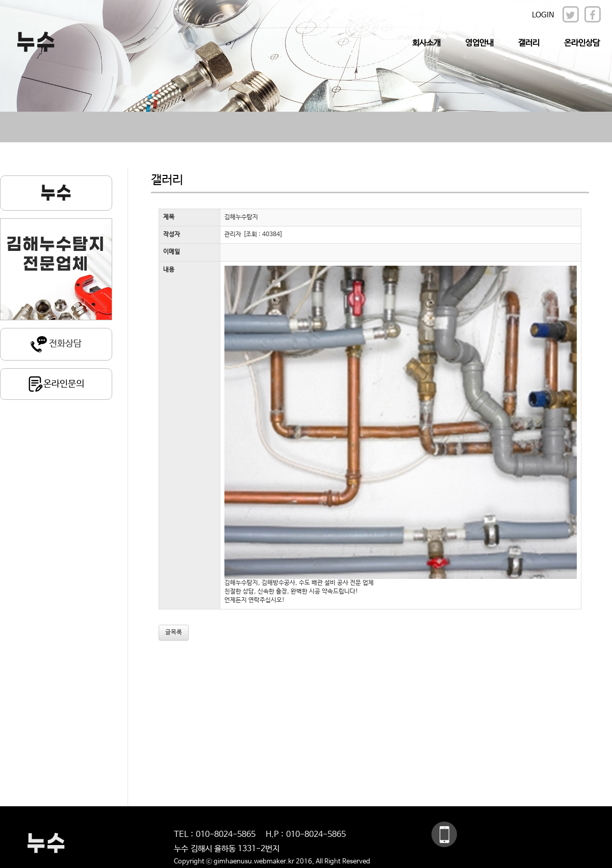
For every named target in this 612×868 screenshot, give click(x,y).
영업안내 (479, 43)
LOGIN (543, 15)
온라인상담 (582, 43)
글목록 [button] (174, 632)
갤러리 (529, 43)
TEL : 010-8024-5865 (215, 835)
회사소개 (426, 43)
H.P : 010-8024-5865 (306, 835)
